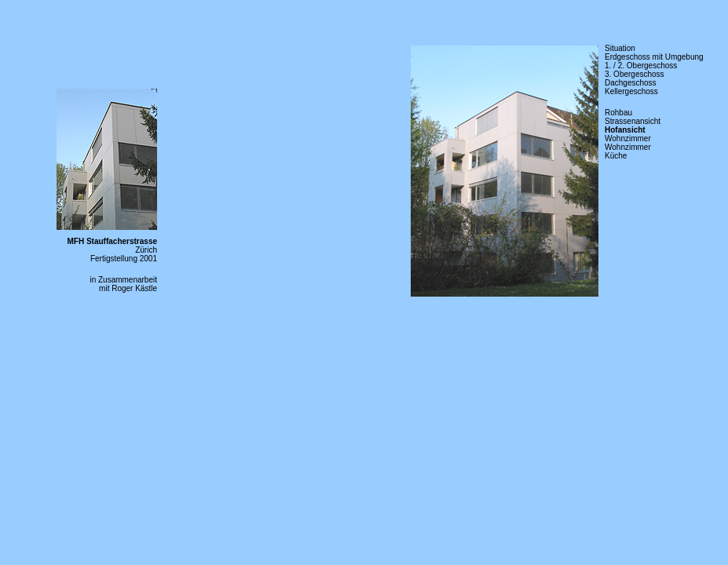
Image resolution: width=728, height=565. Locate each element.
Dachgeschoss (631, 83)
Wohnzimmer (628, 139)
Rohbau (618, 113)
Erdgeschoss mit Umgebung (654, 57)
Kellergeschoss (631, 91)
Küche (616, 156)
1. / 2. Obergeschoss (641, 66)
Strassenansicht (633, 121)
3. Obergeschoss (635, 74)
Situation (620, 48)
